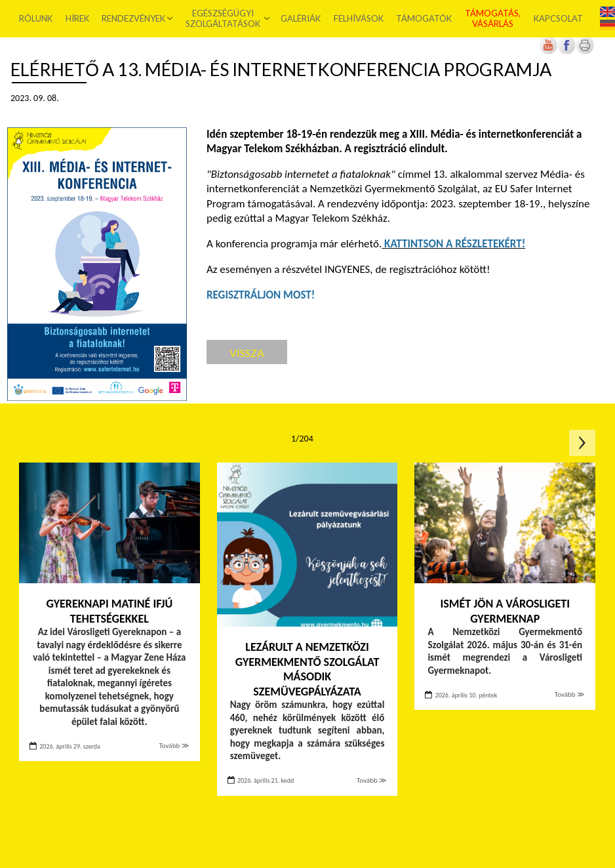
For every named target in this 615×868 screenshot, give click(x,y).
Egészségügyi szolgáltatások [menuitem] (223, 18)
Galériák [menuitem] (301, 18)
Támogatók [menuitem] (424, 18)
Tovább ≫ (174, 746)
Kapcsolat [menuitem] (558, 18)
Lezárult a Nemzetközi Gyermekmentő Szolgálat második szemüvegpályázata (307, 669)
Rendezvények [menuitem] (134, 18)
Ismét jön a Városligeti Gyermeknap (505, 611)
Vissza (247, 353)
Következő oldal (582, 443)
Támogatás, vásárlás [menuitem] (493, 18)
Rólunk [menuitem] (36, 18)
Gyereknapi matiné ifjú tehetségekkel (109, 611)
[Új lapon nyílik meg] (566, 52)
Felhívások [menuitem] (359, 18)
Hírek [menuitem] (77, 18)
